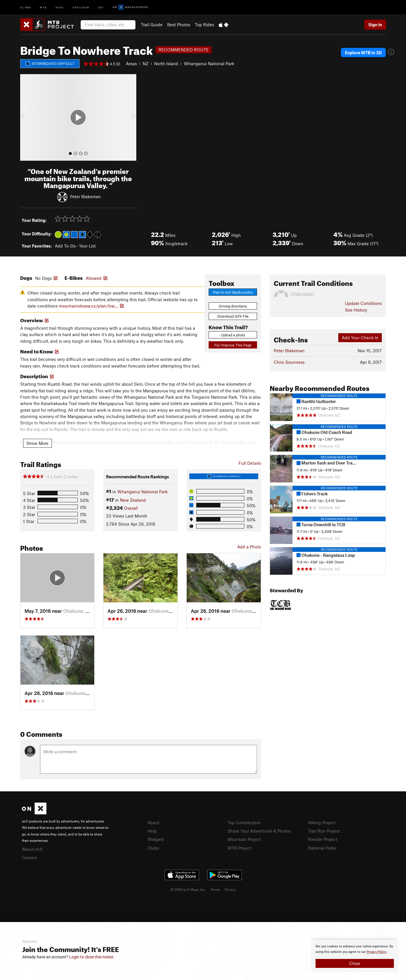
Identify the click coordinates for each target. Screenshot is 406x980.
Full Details (250, 463)
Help (152, 831)
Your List (87, 246)
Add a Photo (249, 547)
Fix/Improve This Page (233, 345)
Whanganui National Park (209, 63)
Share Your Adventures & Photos (259, 831)
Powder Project (323, 839)
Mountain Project (244, 839)
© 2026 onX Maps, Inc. (188, 889)
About (153, 822)
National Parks (322, 848)
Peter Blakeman (85, 196)
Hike (60, 7)
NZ (146, 63)
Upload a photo (233, 335)
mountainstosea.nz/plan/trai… (88, 306)
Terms (215, 889)
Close (355, 963)
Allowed (94, 278)
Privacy (230, 889)
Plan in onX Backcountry (233, 292)
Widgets (156, 839)
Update (363, 303)
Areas (131, 63)
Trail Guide (152, 25)
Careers (29, 857)
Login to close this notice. (92, 957)
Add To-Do (65, 246)
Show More (37, 443)
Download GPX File (233, 316)
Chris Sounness (289, 362)
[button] (26, 117)
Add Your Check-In (360, 338)
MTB (43, 7)
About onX (32, 849)
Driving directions (233, 306)
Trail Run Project (324, 831)
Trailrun (81, 7)
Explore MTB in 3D (363, 53)
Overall (131, 508)
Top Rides (204, 25)
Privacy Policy (376, 952)
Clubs (153, 848)
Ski (101, 7)
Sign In (375, 25)
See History (356, 310)
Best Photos (179, 25)
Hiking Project (322, 822)
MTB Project (239, 848)
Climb (26, 7)
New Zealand (133, 500)
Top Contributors (244, 822)
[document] (355, 956)
